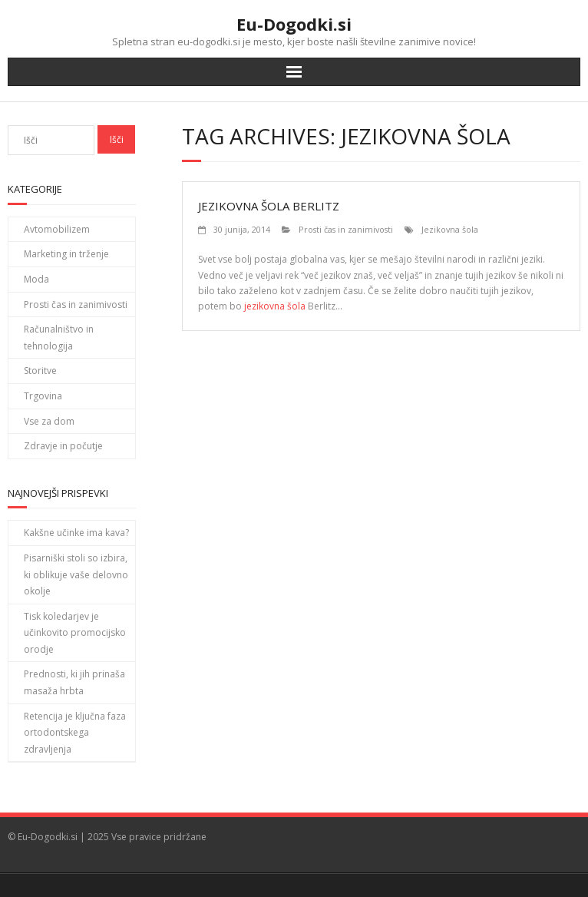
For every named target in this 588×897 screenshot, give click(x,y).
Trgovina (43, 396)
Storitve (40, 371)
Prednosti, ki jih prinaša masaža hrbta (74, 682)
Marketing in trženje (66, 254)
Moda (36, 279)
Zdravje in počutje (63, 446)
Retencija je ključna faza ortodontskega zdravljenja (75, 733)
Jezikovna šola (450, 229)
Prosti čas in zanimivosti (346, 229)
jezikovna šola (275, 306)
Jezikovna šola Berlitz (269, 206)
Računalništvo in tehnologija (59, 338)
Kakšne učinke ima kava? (76, 533)
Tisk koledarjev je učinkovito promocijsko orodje (75, 633)
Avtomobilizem (57, 229)
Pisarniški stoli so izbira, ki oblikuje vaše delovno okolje (76, 574)
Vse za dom (49, 421)
